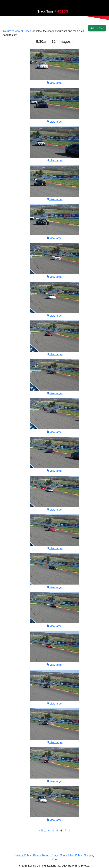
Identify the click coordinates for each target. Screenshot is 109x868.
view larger (55, 83)
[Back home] (2, 6)
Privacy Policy (23, 855)
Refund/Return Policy (45, 855)
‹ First (42, 831)
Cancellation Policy (71, 855)
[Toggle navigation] (105, 5)
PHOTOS (53, 11)
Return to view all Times (17, 31)
